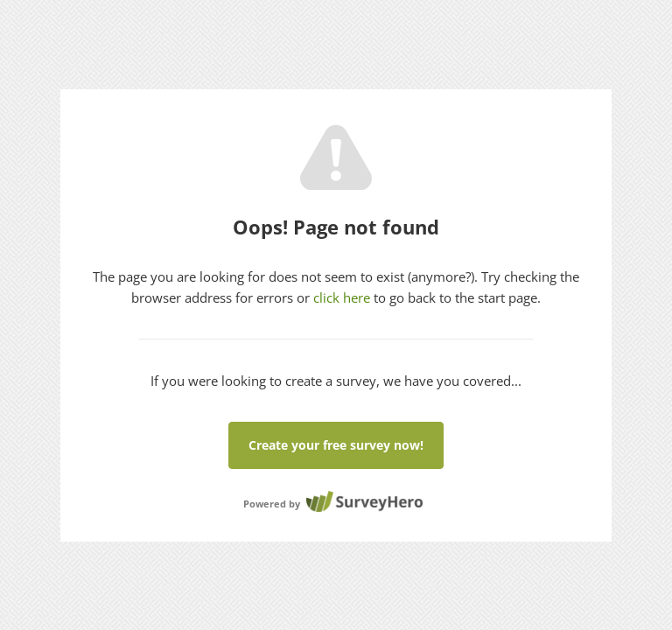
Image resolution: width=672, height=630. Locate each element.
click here (342, 297)
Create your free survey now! (336, 445)
